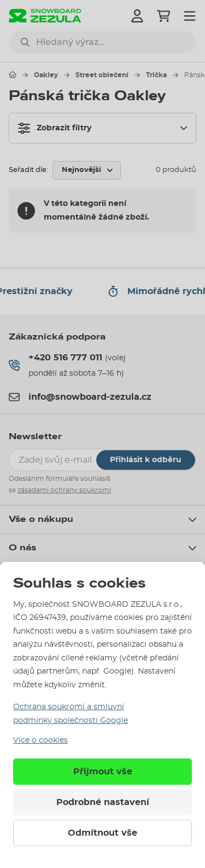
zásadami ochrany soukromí (64, 490)
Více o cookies (40, 740)
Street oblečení (102, 75)
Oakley (46, 75)
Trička (156, 75)
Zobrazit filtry (55, 128)
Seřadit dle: (28, 170)
